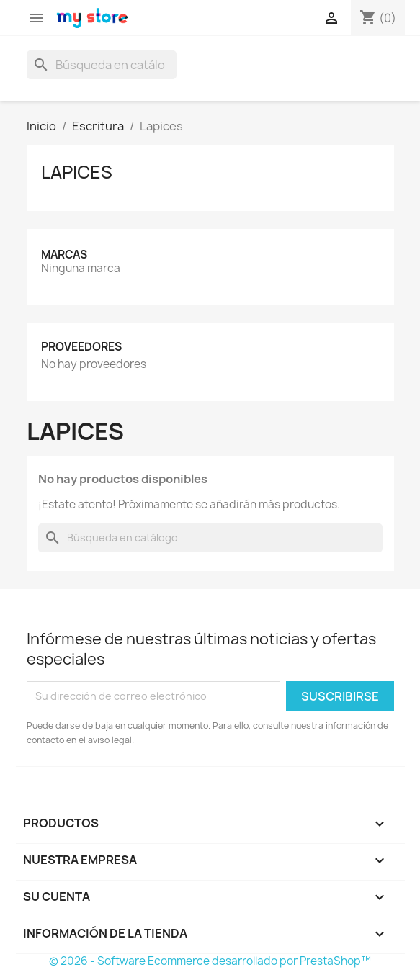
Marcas (64, 255)
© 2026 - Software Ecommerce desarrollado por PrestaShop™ (210, 961)
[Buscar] (102, 65)
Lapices (77, 172)
